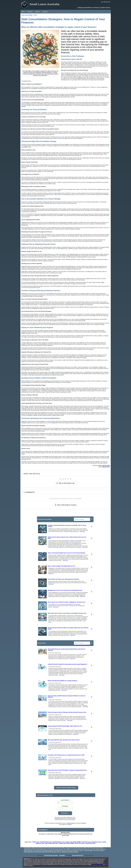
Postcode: (65, 806)
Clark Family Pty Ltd (78, 856)
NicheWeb (62, 856)
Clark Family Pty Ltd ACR (31, 852)
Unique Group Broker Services (70, 852)
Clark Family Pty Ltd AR (45, 852)
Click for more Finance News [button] (66, 788)
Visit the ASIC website (97, 864)
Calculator (30, 12)
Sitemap (37, 12)
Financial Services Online (51, 856)
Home (23, 12)
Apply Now (45, 12)
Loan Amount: (65, 800)
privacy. (70, 824)
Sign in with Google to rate (65, 483)
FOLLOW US (106, 2)
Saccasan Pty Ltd (56, 852)
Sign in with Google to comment (66, 505)
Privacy (73, 820)
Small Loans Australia (27, 15)
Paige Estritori (106, 467)
